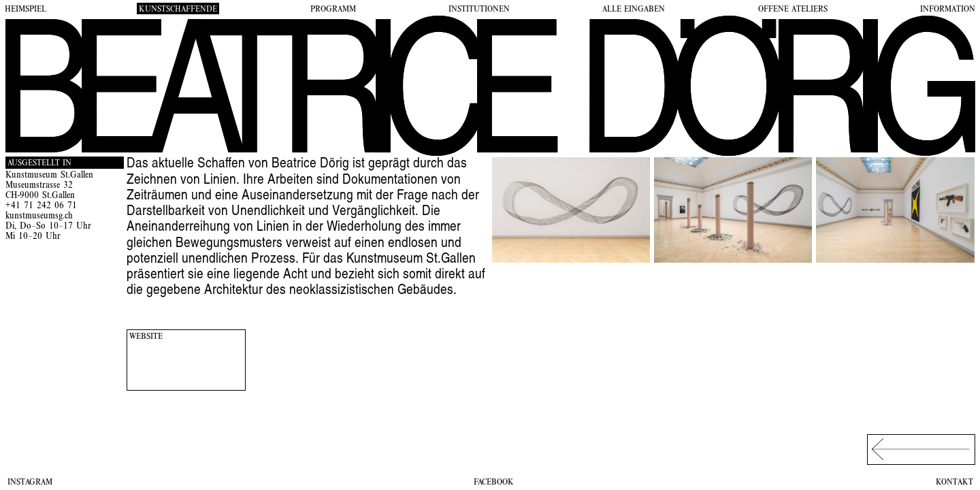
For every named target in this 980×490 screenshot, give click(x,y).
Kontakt (954, 483)
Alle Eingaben (634, 10)
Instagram (30, 483)
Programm (333, 10)
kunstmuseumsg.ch (39, 217)
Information (948, 10)
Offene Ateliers (793, 10)
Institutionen (479, 10)
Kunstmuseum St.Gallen (49, 176)
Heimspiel (26, 10)
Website (146, 337)
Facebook (494, 483)
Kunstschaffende (178, 10)
